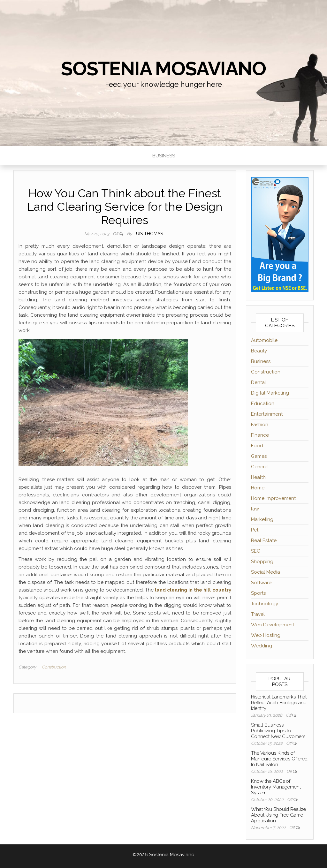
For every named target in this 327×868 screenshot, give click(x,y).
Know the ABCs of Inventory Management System (276, 787)
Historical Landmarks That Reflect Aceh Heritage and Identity (279, 703)
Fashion (260, 425)
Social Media (266, 572)
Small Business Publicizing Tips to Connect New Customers (278, 731)
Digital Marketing (270, 393)
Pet (255, 530)
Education (263, 404)
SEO (256, 551)
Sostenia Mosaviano (163, 69)
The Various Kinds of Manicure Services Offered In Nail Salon (279, 759)
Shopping (262, 562)
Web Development (273, 625)
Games (259, 456)
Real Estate (264, 540)
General (260, 467)
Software (261, 583)
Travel (258, 614)
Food (257, 446)
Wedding (262, 646)
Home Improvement (273, 498)
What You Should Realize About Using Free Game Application (278, 815)
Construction (54, 667)
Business (164, 156)
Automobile (264, 340)
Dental (259, 382)
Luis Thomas (148, 234)
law (255, 509)
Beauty (259, 351)
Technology (265, 604)
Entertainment (267, 414)
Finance (260, 435)
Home (258, 488)
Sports (258, 593)
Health (258, 477)
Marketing (262, 519)
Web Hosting (266, 635)
